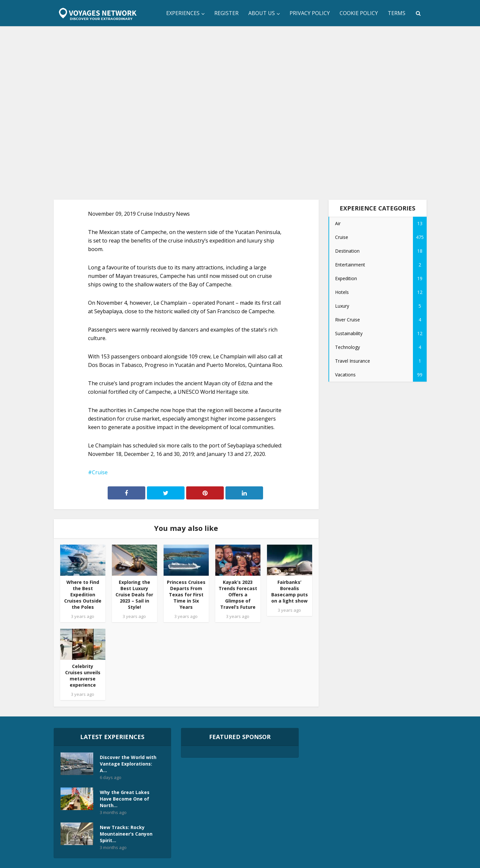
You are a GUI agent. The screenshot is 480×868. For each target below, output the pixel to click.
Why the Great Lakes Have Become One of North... (125, 799)
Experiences (183, 13)
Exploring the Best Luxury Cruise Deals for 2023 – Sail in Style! (134, 595)
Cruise (100, 472)
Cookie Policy (359, 13)
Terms (397, 13)
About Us (262, 13)
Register (226, 13)
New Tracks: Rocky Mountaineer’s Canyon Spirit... (126, 834)
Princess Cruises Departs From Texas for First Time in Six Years (186, 595)
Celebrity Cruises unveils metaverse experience (83, 676)
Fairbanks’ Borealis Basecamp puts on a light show (290, 591)
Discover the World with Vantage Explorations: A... (128, 764)
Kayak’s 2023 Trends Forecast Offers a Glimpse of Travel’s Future (238, 595)
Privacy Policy (310, 13)
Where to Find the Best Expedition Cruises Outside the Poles (83, 595)
